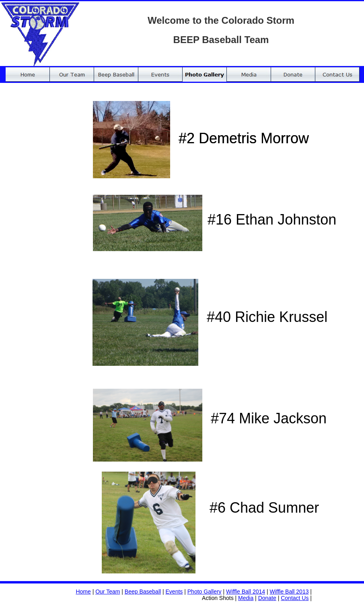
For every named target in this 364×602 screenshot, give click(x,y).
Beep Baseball (143, 592)
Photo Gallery (205, 592)
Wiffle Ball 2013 (289, 592)
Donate (267, 598)
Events (174, 592)
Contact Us (295, 598)
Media (246, 598)
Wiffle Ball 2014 (246, 592)
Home (83, 592)
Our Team (108, 592)
